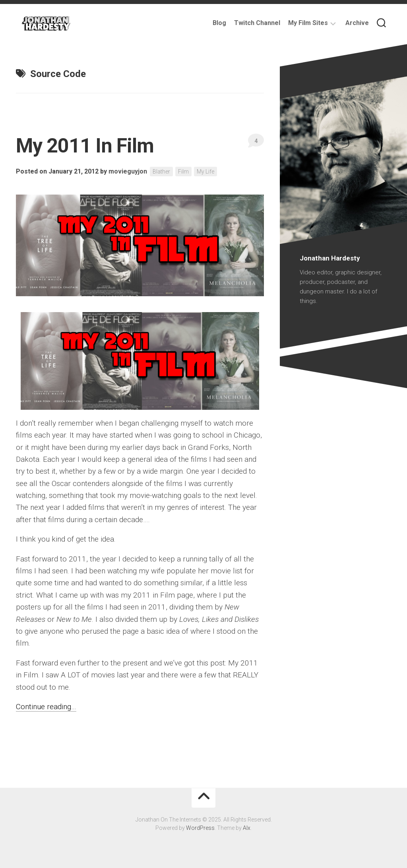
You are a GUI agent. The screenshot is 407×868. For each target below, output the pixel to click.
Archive (357, 23)
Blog (219, 23)
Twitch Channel (257, 23)
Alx (247, 828)
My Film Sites (308, 23)
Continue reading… (46, 707)
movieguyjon (128, 171)
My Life (205, 172)
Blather (161, 172)
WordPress (200, 828)
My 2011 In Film (85, 146)
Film (183, 172)
